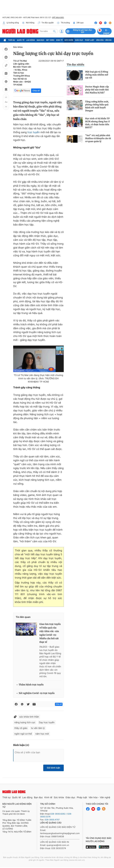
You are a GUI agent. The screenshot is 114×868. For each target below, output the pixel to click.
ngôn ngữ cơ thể (23, 734)
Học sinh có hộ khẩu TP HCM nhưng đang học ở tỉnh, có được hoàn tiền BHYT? (97, 123)
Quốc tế (21, 40)
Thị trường (63, 23)
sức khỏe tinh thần (29, 717)
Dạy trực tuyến (47, 722)
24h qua (78, 23)
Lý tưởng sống (11, 23)
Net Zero (50, 40)
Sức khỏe (69, 40)
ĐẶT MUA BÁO (58, 17)
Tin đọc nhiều (75, 65)
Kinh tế (59, 40)
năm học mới (42, 734)
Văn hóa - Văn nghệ (99, 797)
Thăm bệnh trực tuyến (31, 685)
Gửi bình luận (53, 768)
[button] (6, 97)
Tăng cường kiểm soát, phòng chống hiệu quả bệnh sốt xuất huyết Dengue (97, 106)
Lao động (31, 40)
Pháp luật (90, 40)
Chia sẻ (36, 91)
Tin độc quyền (46, 23)
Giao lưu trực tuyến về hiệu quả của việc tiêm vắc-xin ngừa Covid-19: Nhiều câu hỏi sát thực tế (50, 633)
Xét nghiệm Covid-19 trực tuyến (37, 693)
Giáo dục (79, 40)
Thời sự (12, 40)
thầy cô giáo (21, 728)
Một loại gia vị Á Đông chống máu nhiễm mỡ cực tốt (97, 75)
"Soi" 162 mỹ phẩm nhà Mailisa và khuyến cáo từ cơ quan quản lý (98, 138)
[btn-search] (54, 31)
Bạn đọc (41, 40)
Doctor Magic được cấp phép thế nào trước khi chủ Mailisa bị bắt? (97, 90)
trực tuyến (34, 132)
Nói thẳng (28, 23)
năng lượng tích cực (25, 722)
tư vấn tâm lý (38, 728)
